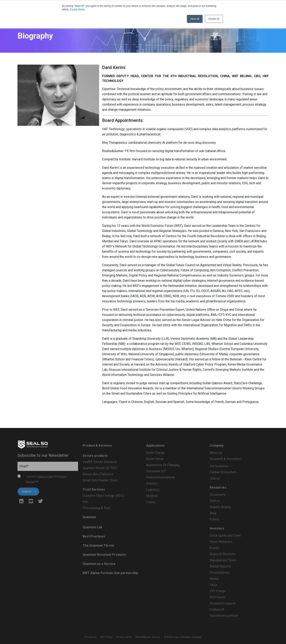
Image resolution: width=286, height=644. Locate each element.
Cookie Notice (77, 10)
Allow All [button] (195, 19)
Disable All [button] (214, 19)
